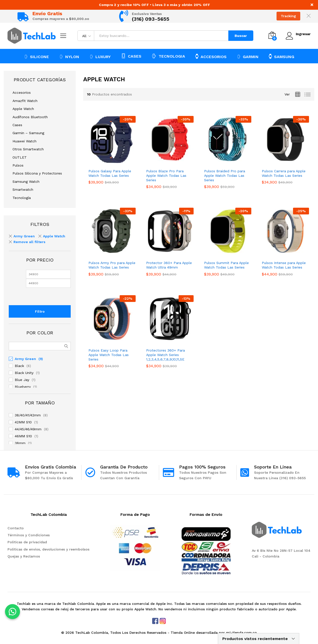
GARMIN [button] (248, 57)
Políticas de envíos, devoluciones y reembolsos (48, 549)
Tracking (288, 16)
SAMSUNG (282, 56)
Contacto (16, 528)
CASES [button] (131, 56)
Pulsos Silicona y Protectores (37, 173)
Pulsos (18, 165)
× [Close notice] (312, 5)
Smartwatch (23, 189)
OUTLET (20, 157)
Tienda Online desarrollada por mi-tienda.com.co (214, 633)
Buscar (240, 36)
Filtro (40, 311)
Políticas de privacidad (27, 542)
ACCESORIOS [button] (211, 56)
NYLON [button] (69, 57)
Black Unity (24, 373)
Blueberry (23, 387)
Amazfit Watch (25, 101)
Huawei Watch (24, 141)
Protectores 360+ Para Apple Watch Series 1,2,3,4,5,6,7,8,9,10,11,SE (165, 355)
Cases (17, 125)
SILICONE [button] (36, 57)
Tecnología (22, 198)
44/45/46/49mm (28, 429)
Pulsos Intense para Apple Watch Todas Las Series (284, 265)
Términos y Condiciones (29, 535)
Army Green (25, 359)
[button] (12, 612)
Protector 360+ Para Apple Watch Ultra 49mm (169, 265)
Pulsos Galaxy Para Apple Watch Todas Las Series (110, 173)
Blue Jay (22, 380)
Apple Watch (23, 109)
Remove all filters (29, 242)
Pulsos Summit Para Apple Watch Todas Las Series (226, 265)
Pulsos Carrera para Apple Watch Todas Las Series (284, 173)
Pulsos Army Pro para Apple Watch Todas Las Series (112, 265)
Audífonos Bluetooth (30, 117)
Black (19, 366)
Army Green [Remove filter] (24, 236)
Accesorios (22, 92)
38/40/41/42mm (28, 415)
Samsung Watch (26, 182)
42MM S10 (23, 422)
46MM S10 (23, 436)
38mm (20, 443)
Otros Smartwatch (28, 149)
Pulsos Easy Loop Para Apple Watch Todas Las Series (109, 355)
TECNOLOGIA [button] (168, 56)
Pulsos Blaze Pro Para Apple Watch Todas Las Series (166, 176)
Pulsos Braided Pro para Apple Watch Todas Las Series (225, 176)
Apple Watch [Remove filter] (54, 236)
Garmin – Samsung (28, 133)
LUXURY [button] (100, 57)
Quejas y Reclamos (24, 556)
